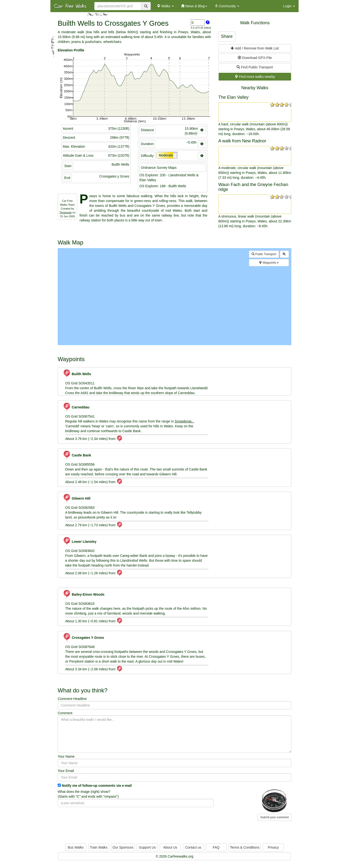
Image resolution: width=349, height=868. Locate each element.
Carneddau (76, 407)
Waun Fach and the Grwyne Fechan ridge (253, 187)
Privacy (273, 847)
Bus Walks (76, 847)
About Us (170, 847)
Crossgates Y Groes (83, 638)
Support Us (147, 847)
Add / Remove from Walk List (255, 48)
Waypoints (269, 263)
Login (289, 6)
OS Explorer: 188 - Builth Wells (163, 186)
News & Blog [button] (194, 6)
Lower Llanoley (80, 542)
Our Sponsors (123, 847)
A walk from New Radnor (242, 141)
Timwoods (66, 212)
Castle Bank (77, 455)
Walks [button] (165, 6)
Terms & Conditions (245, 847)
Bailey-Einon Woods (84, 594)
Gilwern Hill (77, 498)
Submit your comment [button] (274, 817)
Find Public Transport (255, 67)
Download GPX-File (255, 58)
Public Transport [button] (264, 254)
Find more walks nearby (255, 77)
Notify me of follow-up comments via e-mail (97, 786)
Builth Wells (77, 374)
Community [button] (227, 6)
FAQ (216, 847)
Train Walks (99, 847)
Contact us (193, 847)
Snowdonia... (185, 421)
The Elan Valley (234, 97)
